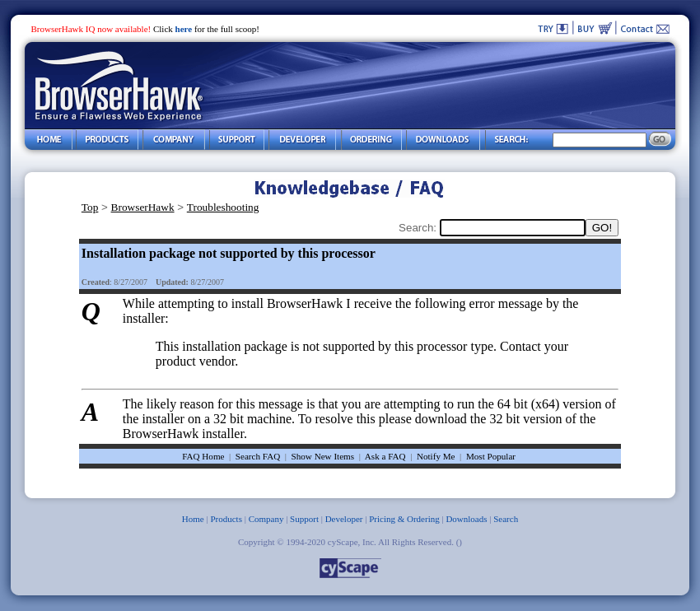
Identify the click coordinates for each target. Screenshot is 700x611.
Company (266, 519)
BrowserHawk (143, 207)
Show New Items (323, 456)
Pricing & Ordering (404, 519)
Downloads (466, 519)
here (184, 29)
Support (304, 519)
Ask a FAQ (385, 456)
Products (226, 519)
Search (506, 519)
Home (193, 519)
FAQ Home (203, 456)
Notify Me (436, 456)
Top (90, 207)
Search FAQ (258, 456)
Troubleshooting (223, 207)
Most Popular (491, 456)
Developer (344, 519)
